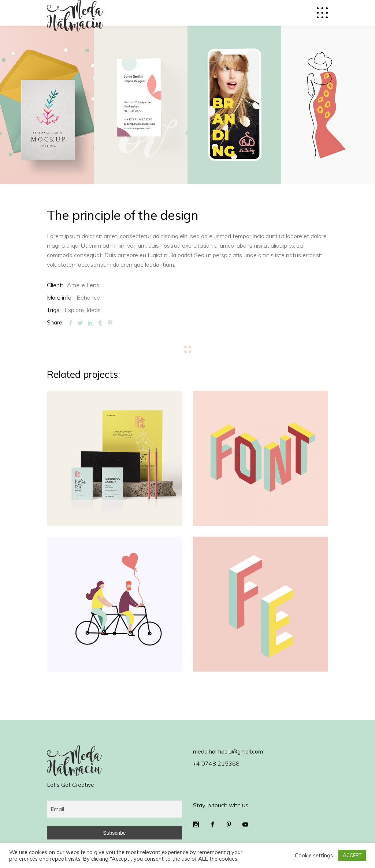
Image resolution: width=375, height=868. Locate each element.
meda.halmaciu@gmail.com (228, 751)
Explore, (75, 310)
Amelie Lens (83, 285)
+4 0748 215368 (216, 763)
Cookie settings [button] (314, 856)
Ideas (94, 310)
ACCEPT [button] (352, 855)
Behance (88, 297)
